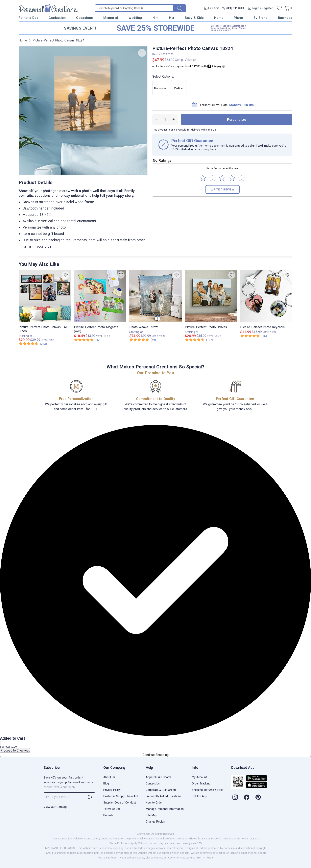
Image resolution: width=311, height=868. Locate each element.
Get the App (199, 796)
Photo (239, 18)
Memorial (111, 18)
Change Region (155, 822)
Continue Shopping (156, 755)
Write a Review (223, 189)
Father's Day (28, 18)
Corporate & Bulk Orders (161, 790)
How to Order (154, 803)
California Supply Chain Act (121, 796)
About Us (109, 777)
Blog (106, 783)
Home (219, 18)
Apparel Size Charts (158, 777)
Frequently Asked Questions (164, 796)
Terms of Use (112, 809)
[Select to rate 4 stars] (232, 178)
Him (156, 18)
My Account (199, 777)
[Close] (0, 743)
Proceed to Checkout (15, 750)
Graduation (57, 18)
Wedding (135, 18)
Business (285, 18)
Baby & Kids (194, 18)
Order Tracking (201, 783)
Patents (108, 815)
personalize (237, 120)
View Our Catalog (55, 807)
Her (172, 18)
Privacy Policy (112, 790)
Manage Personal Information (165, 809)
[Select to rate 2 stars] (213, 178)
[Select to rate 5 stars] (241, 178)
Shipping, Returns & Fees (208, 790)
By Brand (260, 18)
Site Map (151, 815)
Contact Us (153, 783)
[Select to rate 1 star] (203, 178)
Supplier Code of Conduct (120, 803)
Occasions (84, 18)
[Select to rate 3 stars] (222, 178)
